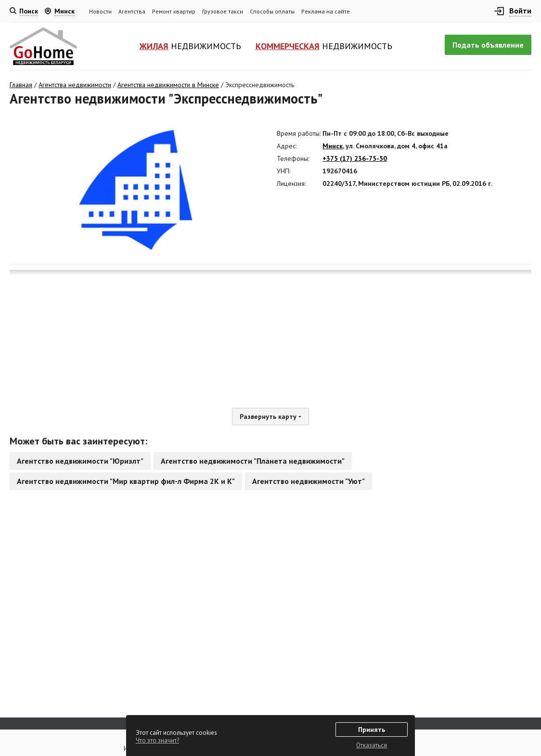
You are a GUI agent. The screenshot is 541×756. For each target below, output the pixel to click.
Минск (333, 146)
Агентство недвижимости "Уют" (309, 481)
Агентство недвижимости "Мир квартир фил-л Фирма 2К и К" (126, 481)
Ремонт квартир (174, 11)
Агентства (132, 11)
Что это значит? (157, 740)
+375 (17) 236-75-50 (355, 158)
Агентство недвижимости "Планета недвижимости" (253, 461)
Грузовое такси (223, 11)
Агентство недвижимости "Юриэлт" (80, 461)
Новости (100, 11)
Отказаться (372, 745)
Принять (372, 730)
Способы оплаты (272, 11)
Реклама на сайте (326, 11)
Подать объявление (488, 45)
